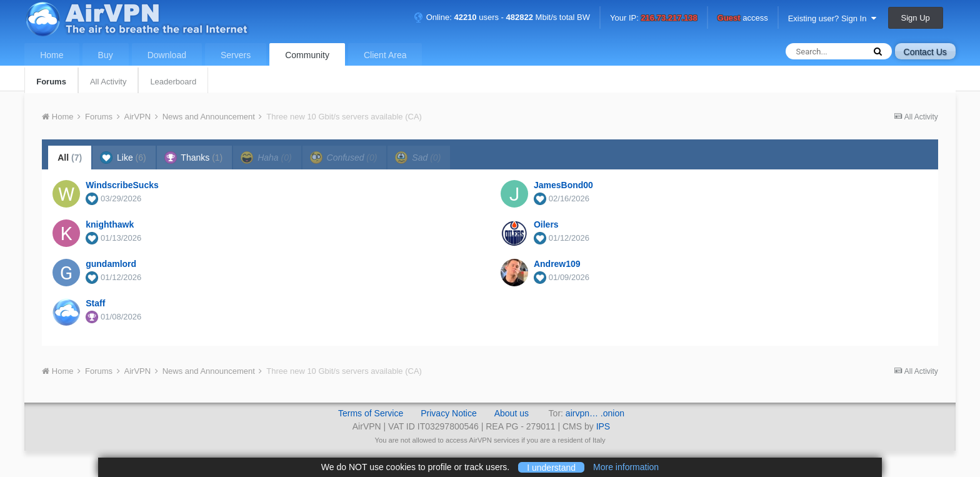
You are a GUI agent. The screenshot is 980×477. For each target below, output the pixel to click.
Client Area (385, 55)
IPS (603, 426)
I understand (551, 467)
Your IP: (654, 18)
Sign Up (916, 18)
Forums (51, 82)
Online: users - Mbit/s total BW (502, 17)
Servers (236, 55)
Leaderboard (173, 82)
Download (167, 55)
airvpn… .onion (595, 413)
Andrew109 (557, 264)
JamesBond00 (563, 185)
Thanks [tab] (194, 158)
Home (52, 55)
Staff (95, 303)
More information (626, 467)
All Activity (108, 82)
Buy (106, 55)
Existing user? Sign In (832, 18)
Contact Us (925, 52)
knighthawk (110, 224)
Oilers (546, 224)
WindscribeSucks (122, 185)
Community (307, 55)
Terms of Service (371, 413)
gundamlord (111, 264)
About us (512, 413)
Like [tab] (123, 158)
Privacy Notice (448, 413)
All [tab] (70, 158)
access (743, 18)
